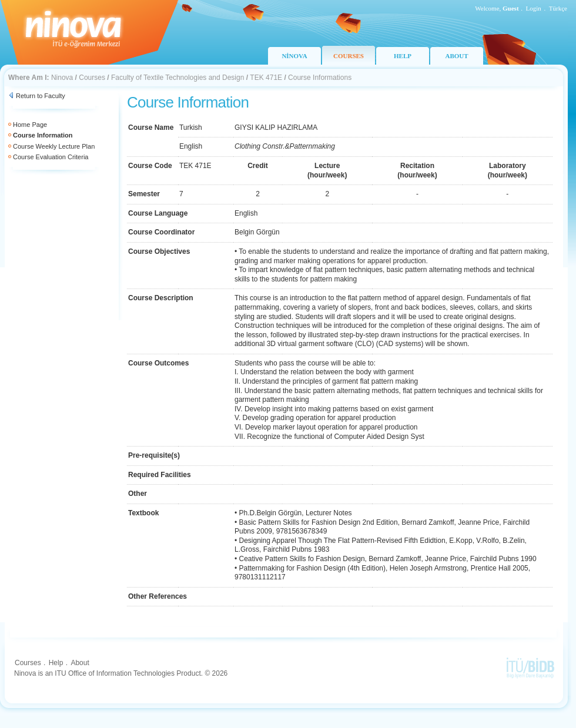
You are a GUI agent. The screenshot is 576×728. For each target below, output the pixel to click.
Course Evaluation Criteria (51, 157)
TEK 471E (266, 78)
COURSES (349, 56)
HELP (403, 56)
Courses (92, 78)
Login (534, 8)
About (80, 663)
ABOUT (456, 56)
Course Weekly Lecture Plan (54, 146)
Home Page (30, 125)
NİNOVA (294, 56)
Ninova (62, 78)
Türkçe (558, 8)
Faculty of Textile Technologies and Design (178, 78)
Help (56, 663)
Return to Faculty (41, 96)
